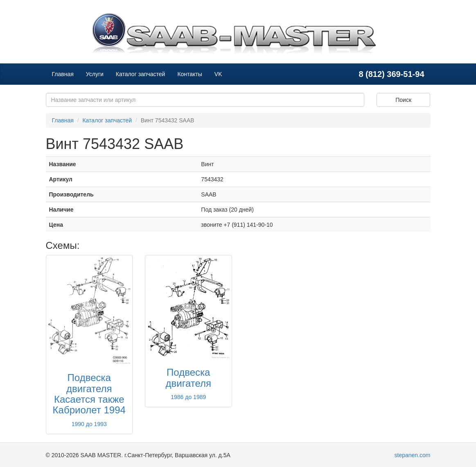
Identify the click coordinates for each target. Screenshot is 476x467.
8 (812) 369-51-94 (391, 74)
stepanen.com (413, 455)
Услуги (95, 74)
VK (218, 74)
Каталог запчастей (141, 74)
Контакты (189, 74)
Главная (63, 74)
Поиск (403, 100)
